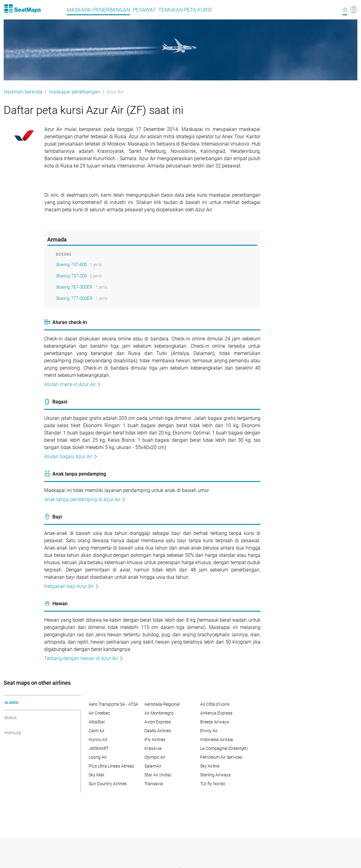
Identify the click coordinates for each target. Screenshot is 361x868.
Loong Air (98, 757)
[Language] (350, 10)
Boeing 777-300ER (74, 298)
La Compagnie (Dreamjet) (224, 748)
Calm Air (97, 731)
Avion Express (158, 722)
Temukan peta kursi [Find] (185, 10)
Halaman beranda (23, 92)
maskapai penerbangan (98, 10)
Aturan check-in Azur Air (73, 384)
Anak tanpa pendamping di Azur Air (85, 499)
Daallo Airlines (158, 731)
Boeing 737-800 (72, 265)
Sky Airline (210, 766)
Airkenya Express (216, 713)
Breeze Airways (215, 722)
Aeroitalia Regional (162, 704)
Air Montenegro (159, 713)
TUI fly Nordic (213, 784)
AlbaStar (97, 722)
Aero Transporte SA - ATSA (113, 704)
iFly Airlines (155, 740)
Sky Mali (96, 775)
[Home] (22, 9)
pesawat (144, 10)
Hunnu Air (98, 740)
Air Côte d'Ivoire (215, 704)
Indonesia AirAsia (217, 740)
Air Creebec (99, 713)
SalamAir (153, 766)
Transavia (154, 784)
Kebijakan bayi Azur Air (72, 586)
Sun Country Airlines (108, 784)
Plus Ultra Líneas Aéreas (111, 766)
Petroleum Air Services (221, 757)
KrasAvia (153, 748)
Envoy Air (209, 731)
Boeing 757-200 (72, 276)
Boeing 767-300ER (74, 287)
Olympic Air (155, 757)
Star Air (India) (158, 775)
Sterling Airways (215, 775)
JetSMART (99, 748)
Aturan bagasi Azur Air (71, 457)
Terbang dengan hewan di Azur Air (84, 658)
